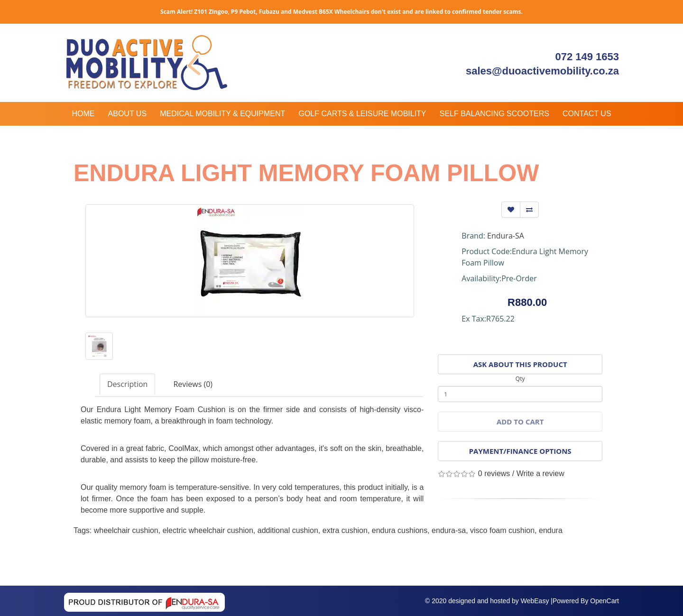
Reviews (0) (193, 384)
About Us (128, 114)
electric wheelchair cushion (208, 530)
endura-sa (449, 530)
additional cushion (288, 530)
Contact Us (587, 114)
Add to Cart (520, 422)
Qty (520, 379)
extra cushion (345, 530)
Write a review (540, 473)
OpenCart (605, 601)
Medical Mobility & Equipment (222, 114)
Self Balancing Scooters (494, 114)
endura (551, 530)
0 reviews (494, 473)
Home (83, 114)
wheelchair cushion (126, 530)
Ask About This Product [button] (520, 364)
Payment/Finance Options (520, 451)
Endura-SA (506, 236)
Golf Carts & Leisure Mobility (362, 114)
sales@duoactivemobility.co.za (542, 71)
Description (127, 384)
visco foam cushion (502, 530)
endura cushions (400, 530)
